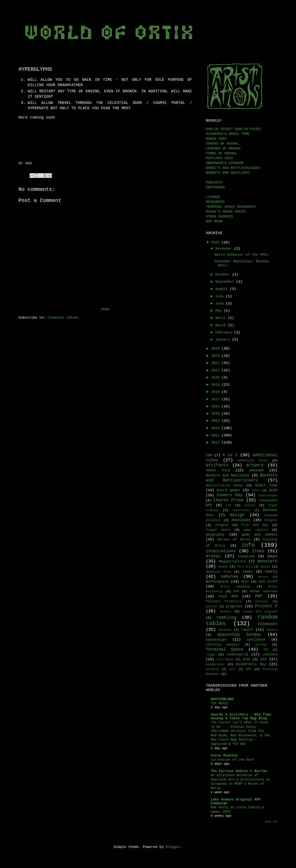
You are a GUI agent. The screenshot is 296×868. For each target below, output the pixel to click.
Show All (271, 822)
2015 (216, 414)
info (248, 545)
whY (264, 659)
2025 (216, 243)
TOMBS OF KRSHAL (221, 153)
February (225, 333)
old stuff (268, 582)
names (248, 572)
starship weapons (222, 645)
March (222, 325)
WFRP (247, 659)
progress (234, 606)
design (237, 515)
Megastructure (233, 562)
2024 (216, 349)
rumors (247, 630)
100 (209, 455)
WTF (249, 669)
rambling (226, 617)
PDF (259, 596)
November (225, 249)
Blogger (173, 847)
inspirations (221, 551)
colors (250, 505)
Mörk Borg (245, 567)
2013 (216, 428)
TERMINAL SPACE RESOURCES (231, 207)
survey (261, 645)
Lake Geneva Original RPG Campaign (236, 801)
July (220, 296)
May (219, 311)
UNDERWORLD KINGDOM (225, 163)
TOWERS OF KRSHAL (222, 144)
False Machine (224, 756)
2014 (216, 421)
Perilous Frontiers (224, 601)
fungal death (218, 530)
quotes (225, 612)
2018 (216, 392)
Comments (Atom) (63, 318)
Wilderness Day (251, 664)
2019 (216, 385)
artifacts (217, 465)
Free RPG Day (255, 525)
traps (211, 655)
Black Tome (266, 485)
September (226, 282)
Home (105, 309)
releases (268, 624)
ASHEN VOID (216, 139)
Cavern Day (230, 495)
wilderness (215, 664)
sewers (272, 630)
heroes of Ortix (234, 540)
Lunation (247, 556)
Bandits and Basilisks (228, 476)
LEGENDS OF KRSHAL (224, 149)
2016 (216, 407)
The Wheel (220, 703)
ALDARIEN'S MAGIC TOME (228, 134)
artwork (255, 465)
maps (273, 556)
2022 (216, 363)
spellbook (256, 640)
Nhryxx (263, 577)
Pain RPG (228, 597)
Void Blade (225, 660)
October (224, 275)
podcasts (262, 601)
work (233, 669)
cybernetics (242, 510)
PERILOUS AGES (219, 158)
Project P (266, 606)
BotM (273, 490)
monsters (268, 561)
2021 (216, 370)
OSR (236, 591)
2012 (216, 436)
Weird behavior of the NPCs (242, 255)
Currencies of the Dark (232, 760)
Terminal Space (225, 649)
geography (215, 535)
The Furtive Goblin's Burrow (239, 771)
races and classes (260, 612)
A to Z (230, 455)
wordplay (213, 669)
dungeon (222, 525)
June (220, 304)
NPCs (245, 582)
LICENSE (213, 197)
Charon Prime (228, 500)
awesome (256, 470)
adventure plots (253, 460)
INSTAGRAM (215, 188)
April (222, 318)
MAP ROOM (214, 222)
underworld (237, 655)
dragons (271, 520)
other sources (264, 591)
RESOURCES (215, 202)
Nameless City (218, 572)
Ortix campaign (236, 587)
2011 (216, 443)
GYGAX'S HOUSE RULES (226, 212)
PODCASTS (214, 183)
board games (228, 490)
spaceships (216, 640)
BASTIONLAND (222, 699)
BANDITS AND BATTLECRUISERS (233, 168)
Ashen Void (218, 470)
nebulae (230, 577)
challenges (268, 495)
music (265, 567)
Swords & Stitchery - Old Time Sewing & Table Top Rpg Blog (241, 717)
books (256, 490)
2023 (216, 356)
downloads (241, 520)
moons (223, 567)
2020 (216, 378)
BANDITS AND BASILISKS (228, 173)
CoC (229, 505)
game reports (256, 530)
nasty (271, 571)
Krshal (213, 556)
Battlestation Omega (224, 485)
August (223, 289)
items (258, 551)
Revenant (225, 630)
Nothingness (217, 582)
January (224, 340)
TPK (266, 650)
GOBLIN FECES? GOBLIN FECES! (234, 129)
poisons (212, 607)
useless (270, 655)
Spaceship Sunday (239, 635)
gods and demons (260, 535)
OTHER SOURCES (219, 217)
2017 (216, 399)
